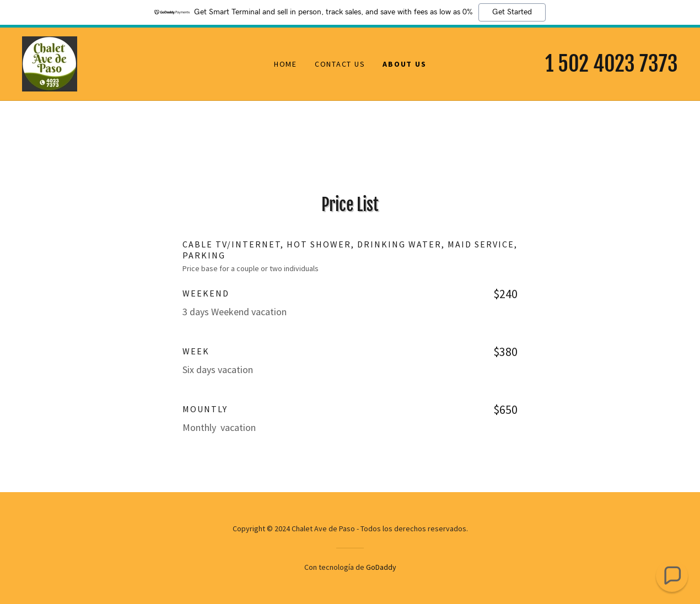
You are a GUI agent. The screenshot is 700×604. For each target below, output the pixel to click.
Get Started (512, 12)
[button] (672, 576)
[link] (50, 63)
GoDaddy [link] (381, 567)
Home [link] (286, 64)
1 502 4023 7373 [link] (612, 64)
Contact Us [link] (340, 64)
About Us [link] (404, 64)
